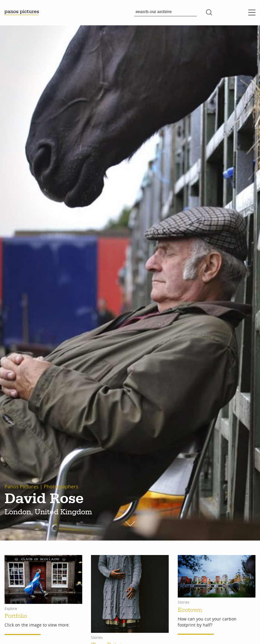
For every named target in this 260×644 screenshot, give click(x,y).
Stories (97, 638)
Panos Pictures (22, 487)
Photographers (61, 487)
